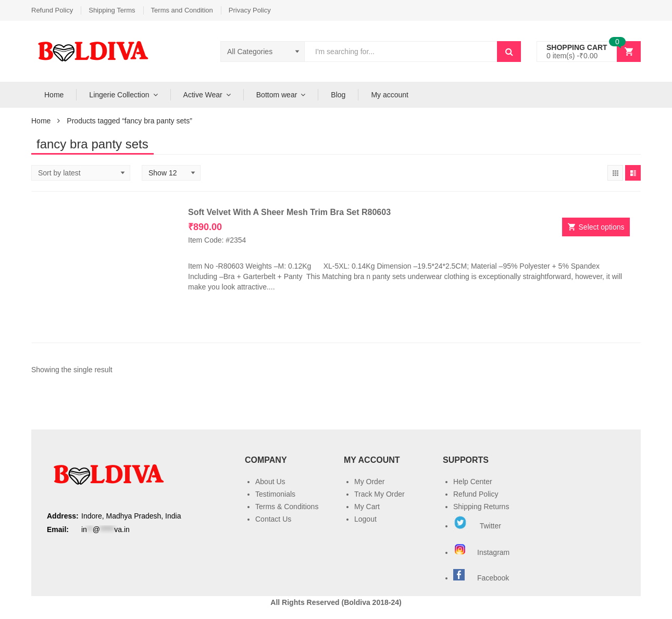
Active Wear (203, 95)
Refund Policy (52, 10)
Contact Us (273, 519)
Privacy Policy (250, 10)
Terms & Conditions (287, 507)
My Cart (367, 507)
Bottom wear (277, 95)
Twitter (477, 526)
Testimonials (275, 494)
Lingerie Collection (119, 95)
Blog (338, 95)
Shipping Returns (481, 507)
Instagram (482, 552)
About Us (270, 482)
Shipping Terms (112, 10)
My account (390, 95)
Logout (365, 519)
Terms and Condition (182, 10)
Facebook (493, 578)
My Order (369, 482)
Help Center (473, 482)
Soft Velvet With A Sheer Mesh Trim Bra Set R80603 (289, 212)
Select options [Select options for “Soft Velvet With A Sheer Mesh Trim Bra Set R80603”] (602, 227)
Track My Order (379, 494)
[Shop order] (81, 173)
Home (54, 95)
